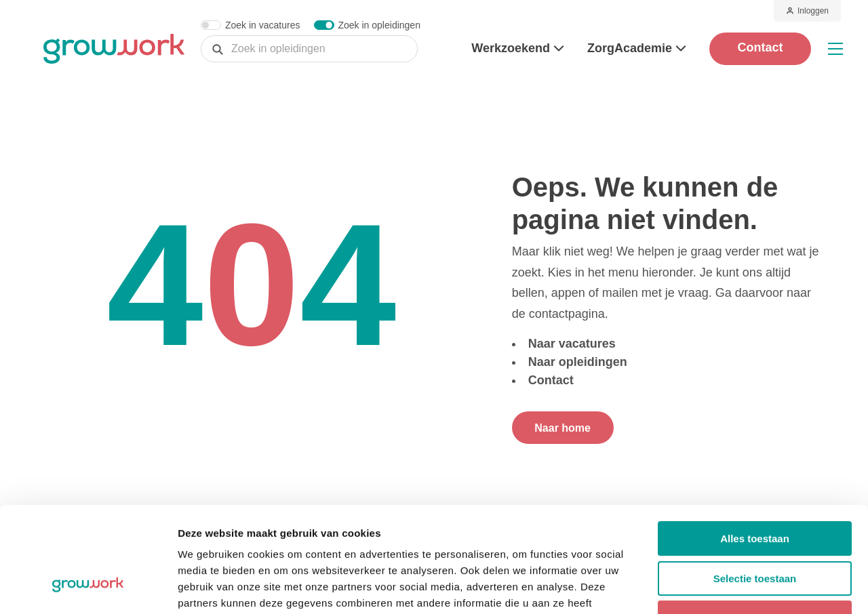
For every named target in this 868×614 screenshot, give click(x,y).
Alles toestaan (755, 448)
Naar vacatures (572, 344)
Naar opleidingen (578, 362)
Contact (761, 47)
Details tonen (733, 587)
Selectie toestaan (755, 488)
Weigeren (754, 528)
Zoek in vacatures (263, 25)
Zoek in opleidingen (379, 25)
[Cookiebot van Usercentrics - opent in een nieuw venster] (88, 588)
